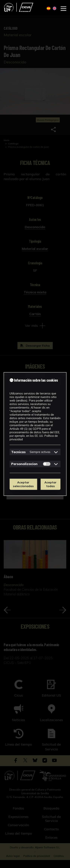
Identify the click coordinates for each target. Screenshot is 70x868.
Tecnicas (18, 452)
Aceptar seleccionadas (23, 484)
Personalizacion (24, 464)
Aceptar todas (50, 484)
